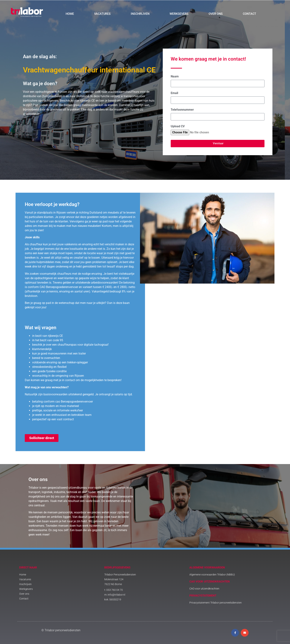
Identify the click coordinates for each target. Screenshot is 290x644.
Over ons (216, 14)
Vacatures (102, 14)
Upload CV (178, 126)
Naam (175, 77)
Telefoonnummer (182, 110)
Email (174, 93)
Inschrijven (140, 14)
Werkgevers (179, 14)
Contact (249, 14)
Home (70, 14)
